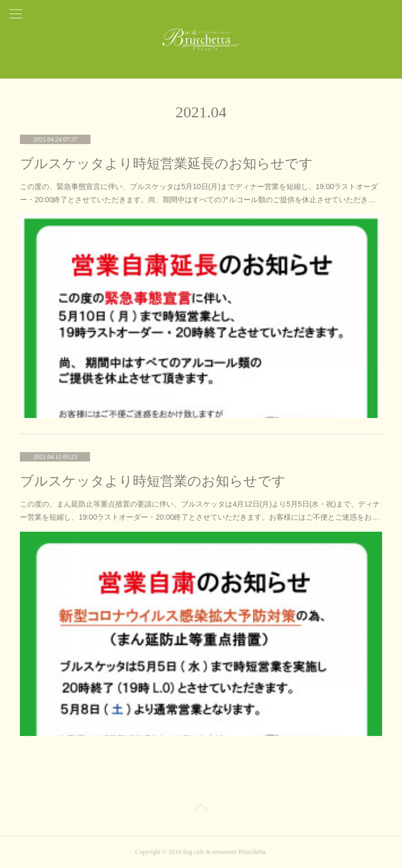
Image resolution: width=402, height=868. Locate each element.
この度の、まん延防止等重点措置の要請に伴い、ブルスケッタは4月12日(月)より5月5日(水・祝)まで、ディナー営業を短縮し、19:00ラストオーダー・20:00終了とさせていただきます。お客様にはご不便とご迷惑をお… (200, 510)
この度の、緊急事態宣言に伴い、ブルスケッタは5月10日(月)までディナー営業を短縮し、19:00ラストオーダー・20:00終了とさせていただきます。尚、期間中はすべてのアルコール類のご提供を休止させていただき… (199, 193)
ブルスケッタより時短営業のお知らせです (153, 481)
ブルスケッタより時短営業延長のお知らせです (166, 164)
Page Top (201, 810)
